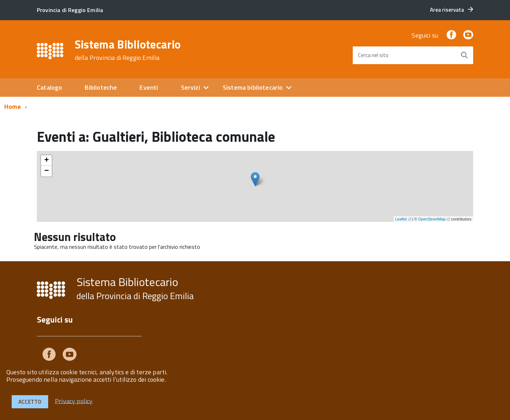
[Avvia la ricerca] (464, 55)
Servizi (191, 87)
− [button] (47, 171)
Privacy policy (74, 401)
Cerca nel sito (373, 55)
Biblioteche (101, 87)
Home (13, 107)
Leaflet (401, 219)
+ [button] (47, 161)
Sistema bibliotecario (253, 87)
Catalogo (49, 87)
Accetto (30, 402)
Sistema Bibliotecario (128, 50)
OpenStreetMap (432, 219)
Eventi (149, 87)
